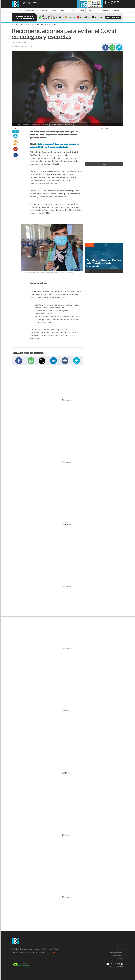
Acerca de (120, 950)
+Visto (104, 164)
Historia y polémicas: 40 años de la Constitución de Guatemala (103, 263)
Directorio (120, 959)
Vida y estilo (92, 10)
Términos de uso (118, 956)
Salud (52, 25)
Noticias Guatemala (22, 25)
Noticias (45, 10)
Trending (104, 10)
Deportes (73, 10)
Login (23, 3)
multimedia (115, 10)
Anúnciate (120, 947)
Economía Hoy (32, 10)
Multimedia (42, 952)
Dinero (63, 10)
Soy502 (19, 10)
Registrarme (32, 3)
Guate (54, 10)
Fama (82, 10)
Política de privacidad (117, 953)
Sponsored (52, 952)
